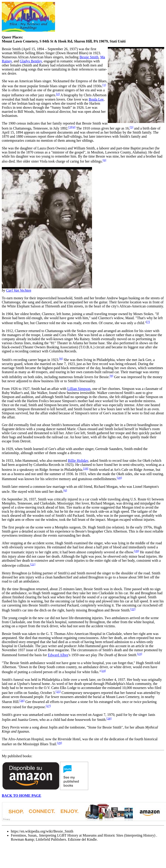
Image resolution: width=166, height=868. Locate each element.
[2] (58, 94)
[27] (48, 706)
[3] (70, 127)
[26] (22, 701)
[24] (103, 671)
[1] (104, 85)
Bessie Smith (89, 57)
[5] (131, 127)
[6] (104, 160)
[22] (133, 609)
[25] (58, 692)
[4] (74, 127)
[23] (140, 654)
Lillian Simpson (79, 389)
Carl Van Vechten (19, 290)
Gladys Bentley (31, 61)
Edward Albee (58, 655)
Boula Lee (96, 99)
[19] (86, 468)
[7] (148, 322)
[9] (111, 376)
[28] (109, 718)
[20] (119, 478)
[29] (59, 743)
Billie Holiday (78, 461)
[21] (33, 564)
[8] (61, 359)
